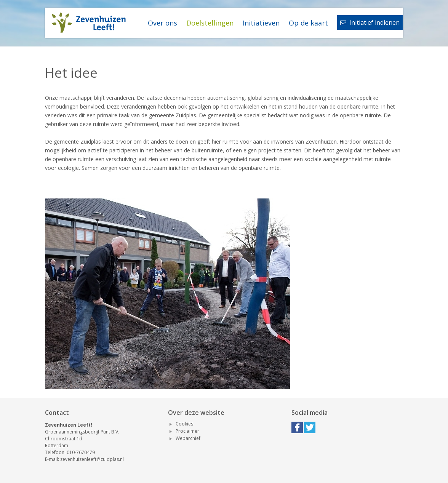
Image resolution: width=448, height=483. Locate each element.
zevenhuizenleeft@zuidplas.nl (92, 459)
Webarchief (188, 438)
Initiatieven (261, 23)
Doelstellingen (210, 23)
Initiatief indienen (370, 22)
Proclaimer (187, 431)
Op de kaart (308, 23)
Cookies (184, 424)
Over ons (162, 23)
